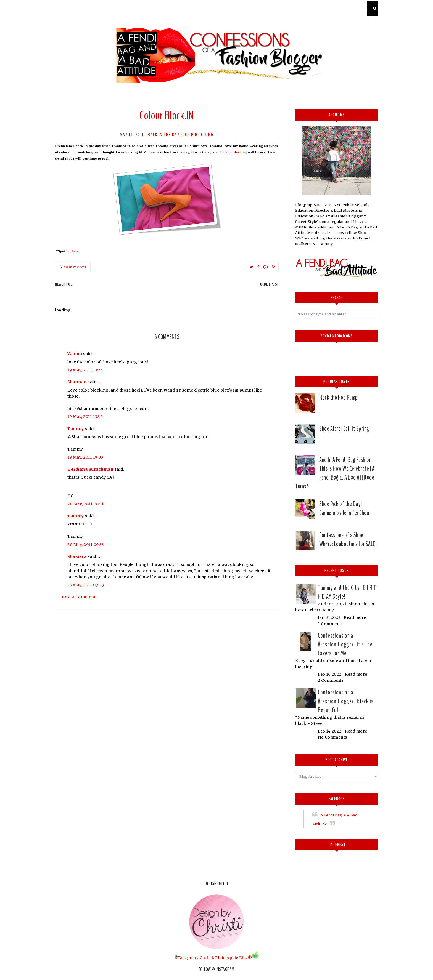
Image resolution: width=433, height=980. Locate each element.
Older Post (269, 284)
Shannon (77, 382)
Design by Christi (196, 957)
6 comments (73, 267)
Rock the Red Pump (339, 397)
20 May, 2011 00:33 (86, 545)
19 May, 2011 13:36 (85, 417)
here (75, 251)
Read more (355, 617)
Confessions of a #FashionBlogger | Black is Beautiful (346, 701)
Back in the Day (164, 135)
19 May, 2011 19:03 (85, 457)
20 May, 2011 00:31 (85, 504)
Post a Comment (79, 597)
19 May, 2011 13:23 (85, 370)
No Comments (332, 737)
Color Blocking (198, 135)
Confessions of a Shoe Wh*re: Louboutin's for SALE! (348, 539)
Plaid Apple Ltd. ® (233, 957)
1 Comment (330, 624)
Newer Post (64, 284)
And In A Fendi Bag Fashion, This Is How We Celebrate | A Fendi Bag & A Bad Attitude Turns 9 (335, 473)
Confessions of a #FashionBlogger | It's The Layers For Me (345, 644)
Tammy (76, 429)
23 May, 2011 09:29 (86, 585)
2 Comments (331, 680)
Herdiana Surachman (90, 469)
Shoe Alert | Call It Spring (344, 428)
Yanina (75, 354)
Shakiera (77, 556)
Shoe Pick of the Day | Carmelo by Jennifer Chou (344, 508)
